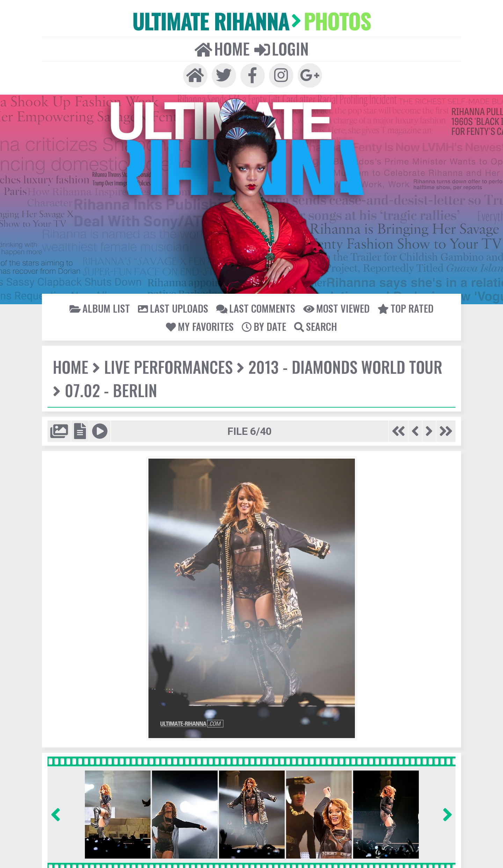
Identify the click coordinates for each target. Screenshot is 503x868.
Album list (102, 307)
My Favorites (200, 325)
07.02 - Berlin (110, 389)
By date (264, 325)
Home (222, 48)
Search (315, 325)
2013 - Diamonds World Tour (343, 366)
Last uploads (174, 307)
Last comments (255, 307)
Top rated (403, 307)
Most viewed (335, 307)
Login (281, 48)
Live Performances (167, 366)
